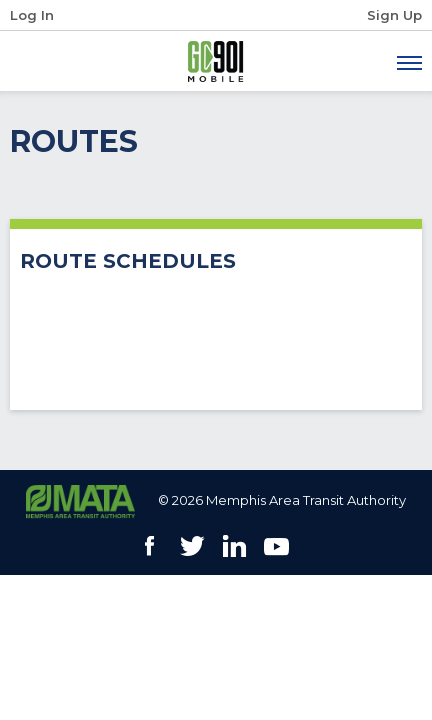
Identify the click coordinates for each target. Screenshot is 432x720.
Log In (32, 15)
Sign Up (394, 15)
